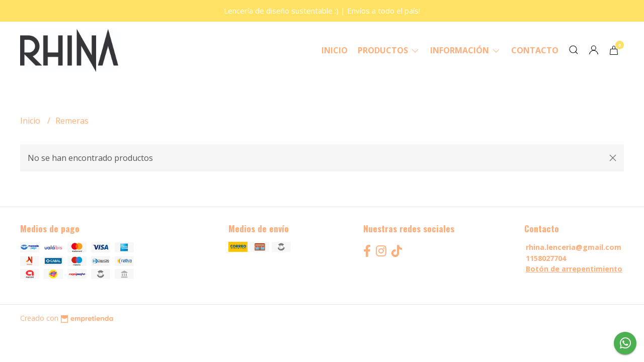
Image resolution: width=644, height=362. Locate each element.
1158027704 (546, 258)
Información (466, 50)
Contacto (535, 50)
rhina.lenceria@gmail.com (574, 247)
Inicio (335, 50)
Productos (389, 50)
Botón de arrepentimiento (574, 269)
